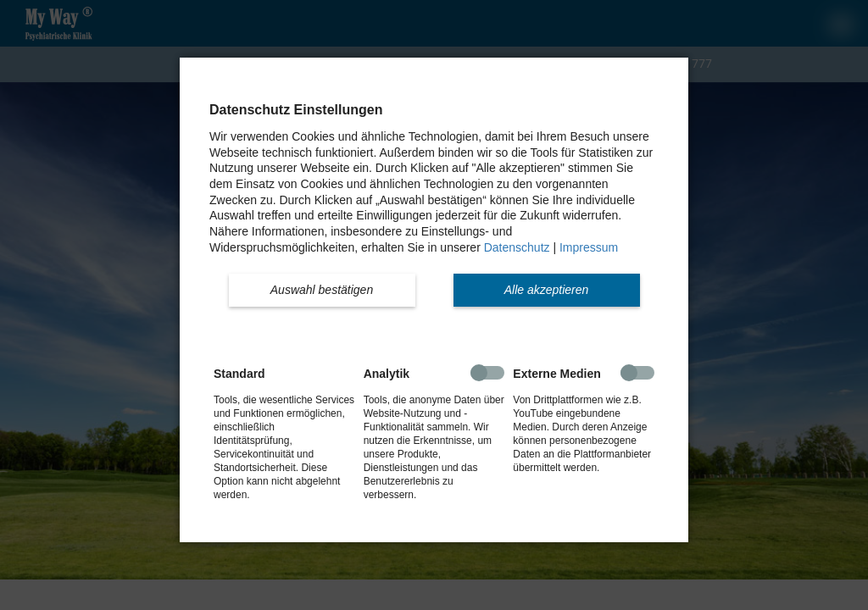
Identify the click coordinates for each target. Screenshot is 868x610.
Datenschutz (517, 247)
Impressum (589, 247)
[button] (322, 290)
